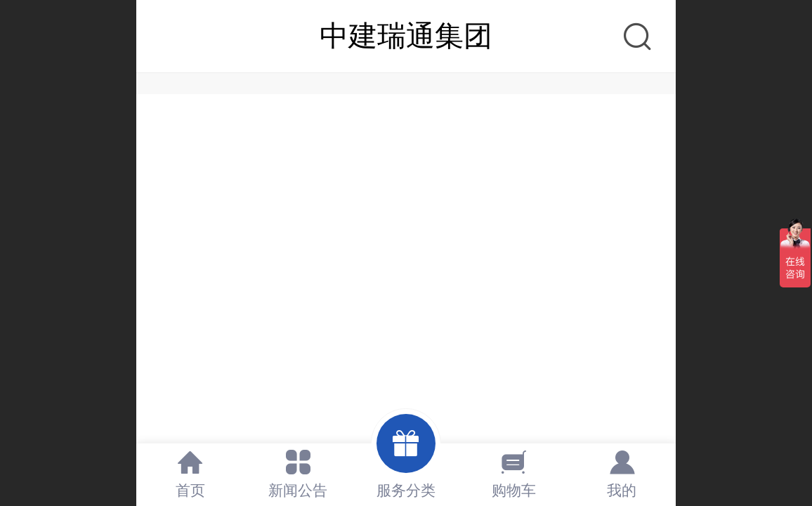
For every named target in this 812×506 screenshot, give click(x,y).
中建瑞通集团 (406, 36)
